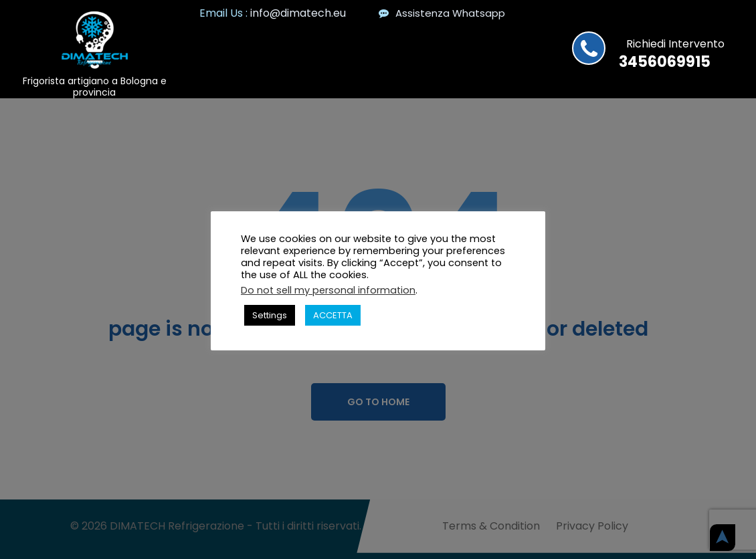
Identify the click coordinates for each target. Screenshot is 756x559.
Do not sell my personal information (328, 290)
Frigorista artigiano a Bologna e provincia (95, 87)
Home (355, 44)
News (402, 44)
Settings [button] (270, 315)
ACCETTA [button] (333, 315)
